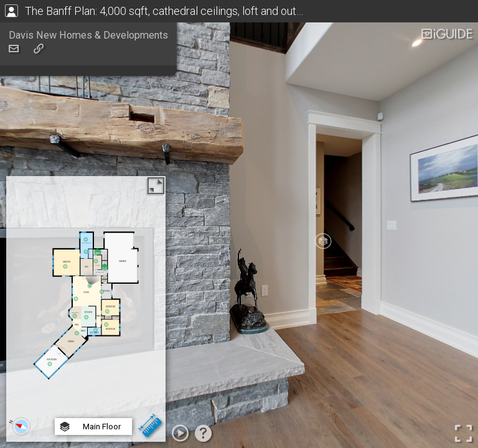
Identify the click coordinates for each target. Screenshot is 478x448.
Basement (94, 410)
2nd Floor (92, 395)
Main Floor (94, 381)
